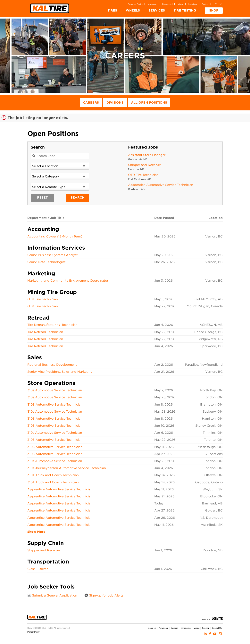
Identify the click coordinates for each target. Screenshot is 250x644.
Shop (214, 10)
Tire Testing (185, 10)
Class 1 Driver (37, 569)
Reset (42, 197)
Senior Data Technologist (46, 262)
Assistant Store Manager (147, 155)
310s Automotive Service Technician (55, 390)
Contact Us (217, 628)
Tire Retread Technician (45, 332)
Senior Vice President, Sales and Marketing (60, 372)
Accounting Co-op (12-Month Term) (55, 236)
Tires (112, 10)
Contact (205, 4)
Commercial (167, 4)
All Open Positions (149, 103)
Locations (193, 4)
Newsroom (152, 4)
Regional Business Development (52, 365)
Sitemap (206, 628)
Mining (180, 4)
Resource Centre (135, 4)
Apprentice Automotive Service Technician (161, 185)
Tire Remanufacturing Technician (52, 325)
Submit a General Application (52, 595)
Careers (91, 103)
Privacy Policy (33, 632)
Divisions (115, 103)
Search (78, 197)
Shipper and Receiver (145, 165)
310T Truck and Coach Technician (53, 475)
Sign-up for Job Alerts (104, 595)
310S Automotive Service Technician (55, 404)
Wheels (133, 10)
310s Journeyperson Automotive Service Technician (67, 468)
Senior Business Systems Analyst (52, 255)
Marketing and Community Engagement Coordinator (68, 281)
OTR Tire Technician (143, 175)
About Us (152, 628)
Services (157, 10)
